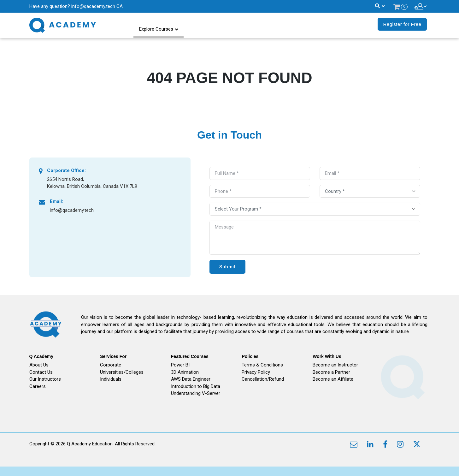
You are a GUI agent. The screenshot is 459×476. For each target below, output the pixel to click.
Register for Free (402, 24)
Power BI (180, 365)
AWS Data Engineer (191, 379)
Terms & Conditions (262, 365)
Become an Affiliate (333, 379)
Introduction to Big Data (196, 386)
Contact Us (41, 372)
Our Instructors (45, 379)
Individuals (111, 379)
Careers (38, 386)
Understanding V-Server (196, 393)
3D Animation (185, 372)
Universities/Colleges (122, 372)
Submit (227, 267)
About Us (39, 365)
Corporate (111, 365)
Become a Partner (331, 372)
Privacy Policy (256, 372)
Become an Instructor (335, 365)
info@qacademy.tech (93, 6)
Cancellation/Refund (263, 379)
